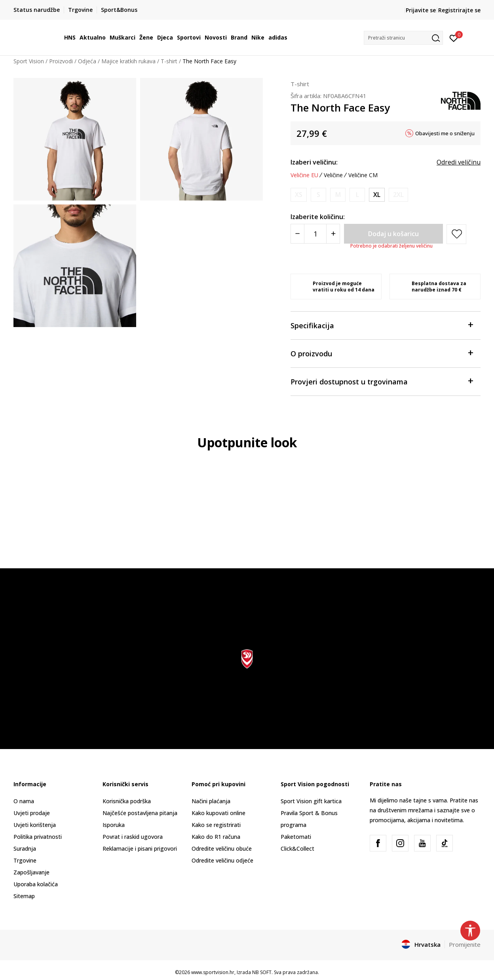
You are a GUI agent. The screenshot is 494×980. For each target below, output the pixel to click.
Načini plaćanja (211, 801)
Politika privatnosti (38, 837)
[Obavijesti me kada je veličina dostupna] (299, 195)
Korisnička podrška (127, 801)
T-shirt (169, 61)
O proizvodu (382, 353)
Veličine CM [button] (363, 175)
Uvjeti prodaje (32, 813)
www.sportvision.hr (213, 972)
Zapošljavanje (31, 872)
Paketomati (296, 837)
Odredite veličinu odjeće (222, 860)
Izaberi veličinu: (314, 162)
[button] (403, 38)
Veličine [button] (333, 175)
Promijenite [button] (465, 944)
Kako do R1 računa (216, 837)
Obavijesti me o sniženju (445, 133)
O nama (24, 801)
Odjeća (87, 61)
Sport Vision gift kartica (311, 801)
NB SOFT (262, 972)
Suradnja (25, 849)
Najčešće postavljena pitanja (140, 813)
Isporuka (114, 825)
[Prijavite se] (454, 38)
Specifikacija (382, 325)
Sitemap (24, 896)
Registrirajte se (459, 10)
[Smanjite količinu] (297, 234)
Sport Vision (29, 61)
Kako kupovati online (218, 813)
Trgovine (25, 860)
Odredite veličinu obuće (222, 849)
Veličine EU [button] (304, 175)
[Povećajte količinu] (333, 234)
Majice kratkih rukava (128, 61)
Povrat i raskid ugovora (133, 837)
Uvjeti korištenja (35, 825)
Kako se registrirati (216, 825)
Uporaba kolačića (36, 884)
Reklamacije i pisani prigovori (140, 849)
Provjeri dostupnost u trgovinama (382, 381)
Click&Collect (297, 849)
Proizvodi (61, 61)
